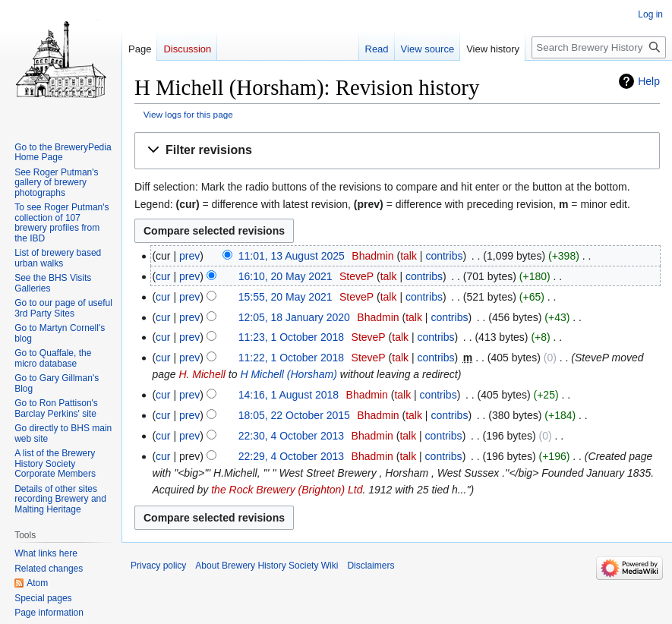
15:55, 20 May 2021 (286, 297)
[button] (397, 151)
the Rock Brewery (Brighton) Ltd (287, 490)
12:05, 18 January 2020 (294, 317)
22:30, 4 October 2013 (291, 436)
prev (189, 256)
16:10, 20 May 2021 (286, 276)
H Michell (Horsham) (289, 374)
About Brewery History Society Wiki (267, 566)
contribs (444, 256)
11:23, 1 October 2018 (291, 337)
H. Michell (202, 374)
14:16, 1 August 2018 (289, 395)
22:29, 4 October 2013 (291, 456)
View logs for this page (188, 114)
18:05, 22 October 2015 (294, 415)
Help (649, 81)
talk (409, 256)
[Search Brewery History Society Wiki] (599, 47)
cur (163, 276)
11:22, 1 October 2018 (291, 358)
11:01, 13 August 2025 (292, 256)
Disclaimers (371, 566)
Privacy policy (158, 566)
